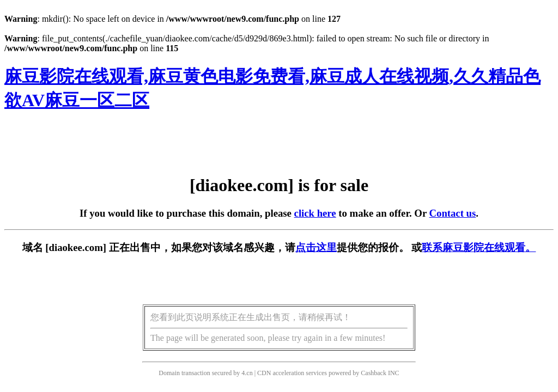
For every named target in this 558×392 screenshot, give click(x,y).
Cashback (374, 373)
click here (315, 213)
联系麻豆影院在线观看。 (479, 247)
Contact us (453, 213)
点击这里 (316, 247)
